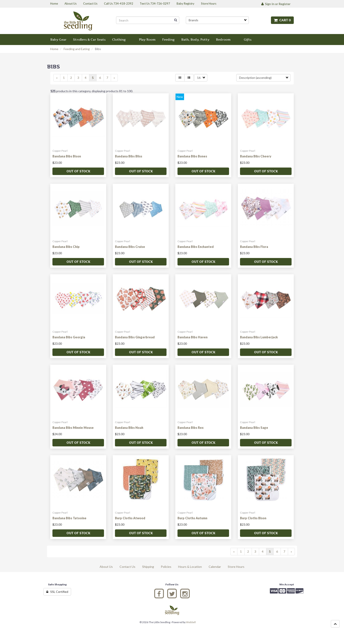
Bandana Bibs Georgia (69, 337)
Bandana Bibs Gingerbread (135, 337)
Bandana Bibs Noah (129, 428)
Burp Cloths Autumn (192, 518)
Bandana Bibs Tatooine (69, 518)
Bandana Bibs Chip (66, 247)
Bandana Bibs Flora (254, 247)
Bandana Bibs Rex (191, 428)
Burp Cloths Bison (253, 518)
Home (54, 49)
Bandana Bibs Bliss (129, 156)
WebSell (191, 622)
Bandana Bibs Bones (192, 156)
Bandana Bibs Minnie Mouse (73, 428)
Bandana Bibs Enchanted (196, 247)
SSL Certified (57, 592)
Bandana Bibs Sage (254, 428)
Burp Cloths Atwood (130, 518)
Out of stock (78, 171)
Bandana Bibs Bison (67, 156)
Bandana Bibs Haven (193, 337)
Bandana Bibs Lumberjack (259, 337)
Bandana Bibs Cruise (130, 247)
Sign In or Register (276, 4)
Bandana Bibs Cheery (256, 156)
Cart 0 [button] (282, 20)
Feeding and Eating (77, 49)
